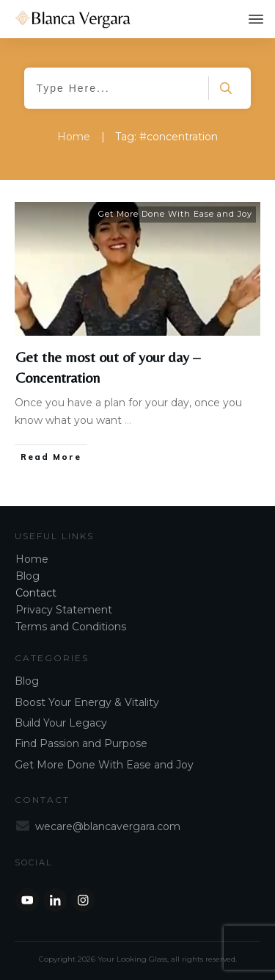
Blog (27, 576)
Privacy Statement (64, 610)
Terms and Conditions (71, 627)
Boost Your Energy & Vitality (87, 702)
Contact (36, 593)
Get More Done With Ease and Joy (175, 214)
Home (32, 559)
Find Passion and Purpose (81, 743)
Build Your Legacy (61, 723)
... (128, 420)
